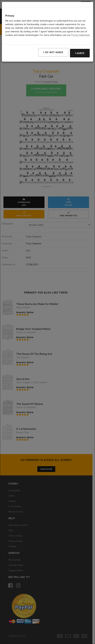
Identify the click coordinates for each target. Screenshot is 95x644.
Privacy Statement (80, 35)
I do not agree (53, 52)
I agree (80, 53)
